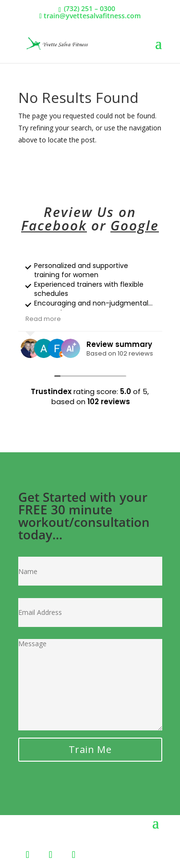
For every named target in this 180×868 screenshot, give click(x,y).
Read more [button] (43, 319)
